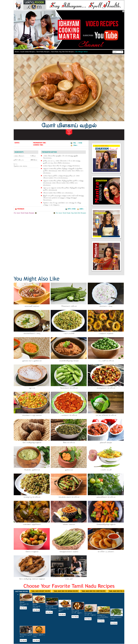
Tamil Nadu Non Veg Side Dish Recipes (122, 591)
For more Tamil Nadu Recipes (25, 213)
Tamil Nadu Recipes (43, 52)
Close (123, 11)
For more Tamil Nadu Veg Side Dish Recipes (70, 213)
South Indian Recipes (28, 52)
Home (17, 52)
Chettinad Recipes (22, 591)
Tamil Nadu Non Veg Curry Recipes (93, 591)
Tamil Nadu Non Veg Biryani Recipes (66, 591)
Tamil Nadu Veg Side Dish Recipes (63, 52)
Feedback (20, 209)
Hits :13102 (71, 209)
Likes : (80, 209)
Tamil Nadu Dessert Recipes (41, 591)
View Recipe (23, 608)
